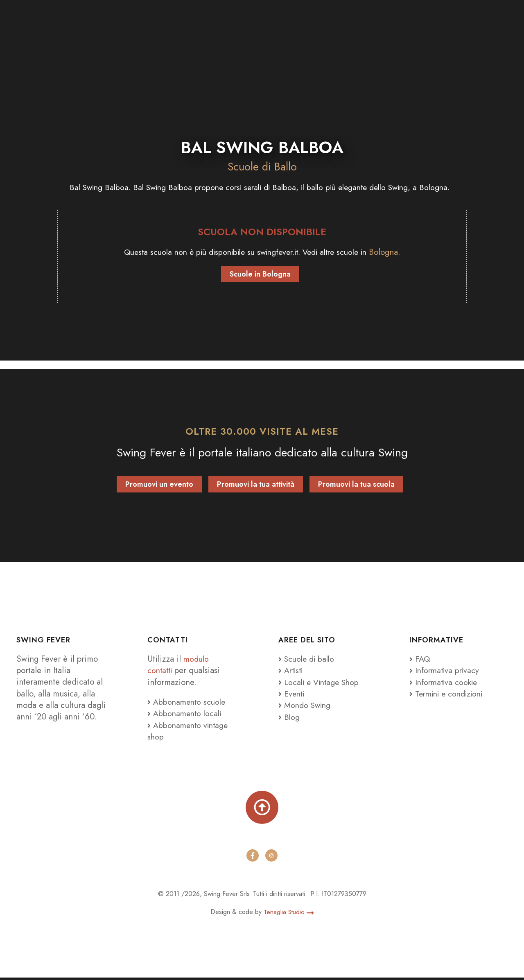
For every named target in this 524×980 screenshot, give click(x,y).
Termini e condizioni (449, 694)
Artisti (292, 671)
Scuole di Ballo (262, 167)
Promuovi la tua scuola (356, 485)
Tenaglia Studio (289, 914)
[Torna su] (262, 809)
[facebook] (253, 858)
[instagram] (271, 858)
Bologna (393, 252)
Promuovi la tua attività (256, 485)
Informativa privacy (446, 671)
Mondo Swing (309, 706)
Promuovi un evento (159, 485)
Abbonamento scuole (188, 703)
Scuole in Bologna (260, 274)
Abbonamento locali (186, 714)
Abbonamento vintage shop (190, 731)
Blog (289, 717)
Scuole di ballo (308, 659)
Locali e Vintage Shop (324, 683)
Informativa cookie (445, 683)
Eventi (292, 694)
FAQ (420, 659)
